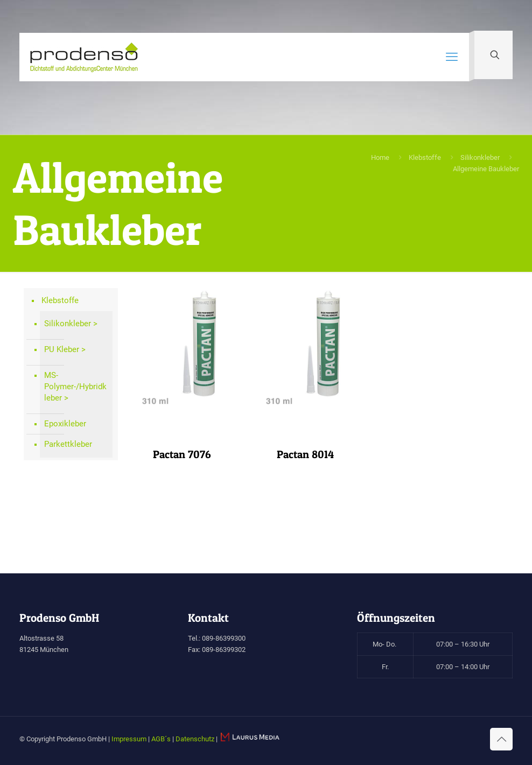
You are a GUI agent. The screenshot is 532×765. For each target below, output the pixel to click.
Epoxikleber (65, 424)
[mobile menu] (452, 57)
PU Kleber (62, 349)
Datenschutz (195, 739)
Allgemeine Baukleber (486, 169)
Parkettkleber (68, 444)
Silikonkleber (480, 157)
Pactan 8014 (305, 454)
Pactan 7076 (182, 454)
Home (380, 157)
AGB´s (161, 739)
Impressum (129, 739)
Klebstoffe (425, 157)
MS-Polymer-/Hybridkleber (75, 387)
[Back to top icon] (501, 739)
